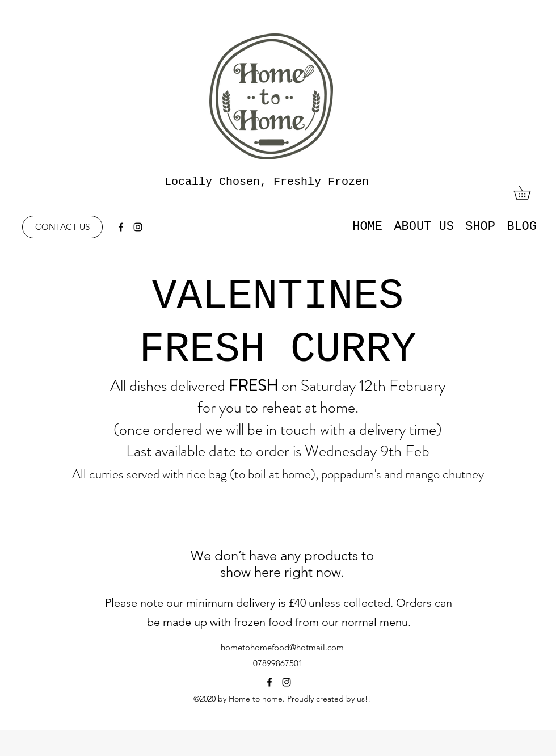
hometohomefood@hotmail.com (282, 647)
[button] (529, 193)
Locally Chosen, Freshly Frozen (267, 182)
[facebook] (121, 227)
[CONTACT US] (62, 227)
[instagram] (138, 227)
